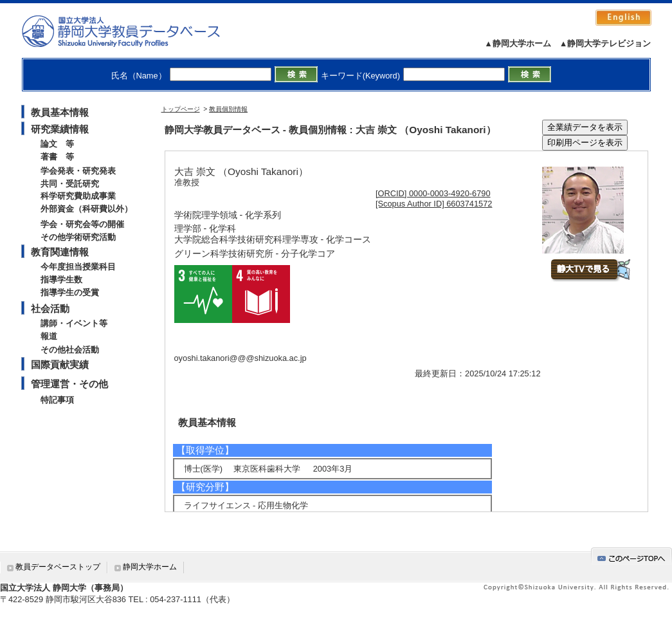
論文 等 (57, 144)
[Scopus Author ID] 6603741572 (434, 204)
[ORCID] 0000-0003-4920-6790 (433, 193)
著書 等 (57, 157)
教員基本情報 (60, 112)
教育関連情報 (60, 252)
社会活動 (50, 308)
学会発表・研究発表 (78, 171)
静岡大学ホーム (150, 567)
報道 (49, 336)
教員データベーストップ (58, 567)
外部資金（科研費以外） (86, 209)
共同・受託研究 (70, 184)
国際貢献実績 (60, 364)
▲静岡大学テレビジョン (605, 43)
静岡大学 (134, 31)
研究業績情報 (60, 129)
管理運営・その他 (69, 384)
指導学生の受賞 (70, 292)
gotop (631, 556)
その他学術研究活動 (78, 237)
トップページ (181, 109)
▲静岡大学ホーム (518, 43)
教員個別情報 (228, 109)
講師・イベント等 (74, 323)
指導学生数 (61, 280)
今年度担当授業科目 (78, 267)
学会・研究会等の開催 (82, 224)
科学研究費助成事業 (78, 196)
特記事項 (57, 400)
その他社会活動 (70, 350)
